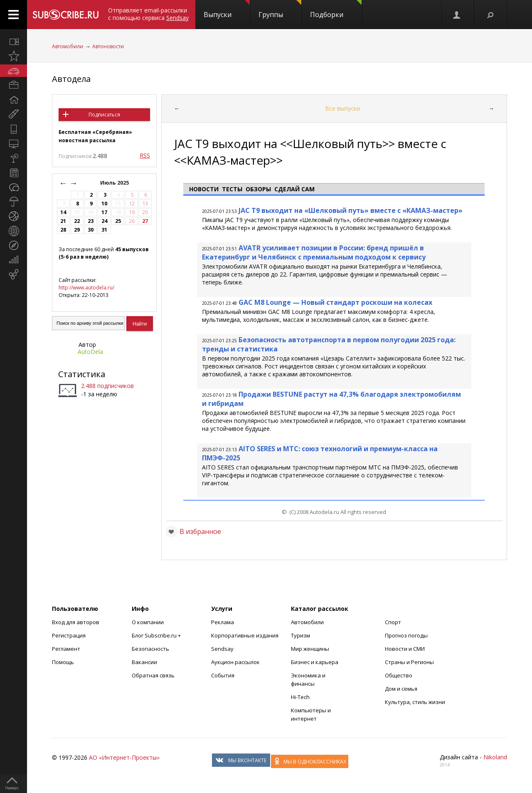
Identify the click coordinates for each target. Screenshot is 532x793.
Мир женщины (310, 649)
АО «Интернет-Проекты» (124, 757)
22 (77, 221)
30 (91, 230)
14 (63, 212)
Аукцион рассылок (235, 662)
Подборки (336, 10)
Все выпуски (342, 108)
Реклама (223, 622)
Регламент (66, 649)
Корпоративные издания (245, 635)
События (223, 675)
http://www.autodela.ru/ (86, 288)
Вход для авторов (76, 622)
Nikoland (495, 757)
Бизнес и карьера (315, 662)
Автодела (71, 79)
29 (77, 230)
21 (63, 221)
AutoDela (90, 352)
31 (104, 230)
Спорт (393, 622)
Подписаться (104, 115)
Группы (280, 10)
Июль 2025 (115, 183)
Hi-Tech (300, 697)
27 (145, 221)
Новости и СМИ (405, 649)
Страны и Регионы (409, 662)
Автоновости (108, 46)
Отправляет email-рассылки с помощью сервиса (148, 14)
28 (63, 230)
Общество (399, 675)
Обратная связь (153, 675)
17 (104, 212)
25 (118, 221)
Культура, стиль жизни (415, 702)
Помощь (63, 662)
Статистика (82, 374)
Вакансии (144, 662)
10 (104, 204)
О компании (148, 622)
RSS (145, 155)
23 (91, 221)
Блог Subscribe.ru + (157, 635)
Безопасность (150, 649)
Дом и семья (401, 689)
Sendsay (222, 649)
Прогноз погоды (406, 635)
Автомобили (68, 46)
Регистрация (69, 635)
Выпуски (227, 10)
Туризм (300, 635)
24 (104, 221)
